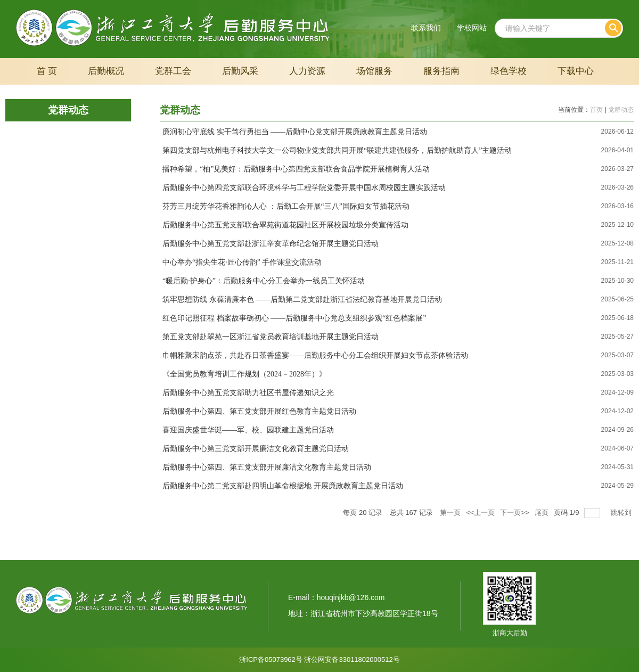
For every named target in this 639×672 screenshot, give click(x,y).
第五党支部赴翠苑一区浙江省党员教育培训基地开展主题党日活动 (271, 337)
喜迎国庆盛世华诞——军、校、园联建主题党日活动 (248, 430)
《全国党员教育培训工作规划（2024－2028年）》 (244, 374)
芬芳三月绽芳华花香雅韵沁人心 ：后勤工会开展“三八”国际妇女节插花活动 (286, 206)
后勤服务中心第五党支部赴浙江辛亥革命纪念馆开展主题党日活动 (271, 244)
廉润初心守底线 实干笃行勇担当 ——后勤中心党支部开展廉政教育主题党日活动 (295, 132)
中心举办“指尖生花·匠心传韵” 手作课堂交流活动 (242, 262)
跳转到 (622, 513)
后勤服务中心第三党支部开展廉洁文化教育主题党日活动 (256, 449)
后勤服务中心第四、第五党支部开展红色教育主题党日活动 (259, 411)
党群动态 (621, 110)
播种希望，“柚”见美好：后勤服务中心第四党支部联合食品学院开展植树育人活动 (296, 169)
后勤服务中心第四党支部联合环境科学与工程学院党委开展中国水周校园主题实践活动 (304, 188)
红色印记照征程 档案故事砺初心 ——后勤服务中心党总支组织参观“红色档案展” (294, 318)
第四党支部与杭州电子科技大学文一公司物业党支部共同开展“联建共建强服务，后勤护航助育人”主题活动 (337, 150)
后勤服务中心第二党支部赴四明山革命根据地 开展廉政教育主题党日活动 (283, 486)
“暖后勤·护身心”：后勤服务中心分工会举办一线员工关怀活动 (264, 281)
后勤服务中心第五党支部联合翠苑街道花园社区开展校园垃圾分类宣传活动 (285, 225)
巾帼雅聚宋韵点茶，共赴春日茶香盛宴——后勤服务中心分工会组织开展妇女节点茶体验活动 (315, 355)
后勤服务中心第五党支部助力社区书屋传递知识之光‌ (248, 393)
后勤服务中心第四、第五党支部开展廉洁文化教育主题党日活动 (267, 467)
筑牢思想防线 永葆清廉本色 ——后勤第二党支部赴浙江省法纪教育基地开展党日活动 (302, 300)
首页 (596, 110)
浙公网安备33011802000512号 (352, 659)
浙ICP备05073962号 (271, 659)
